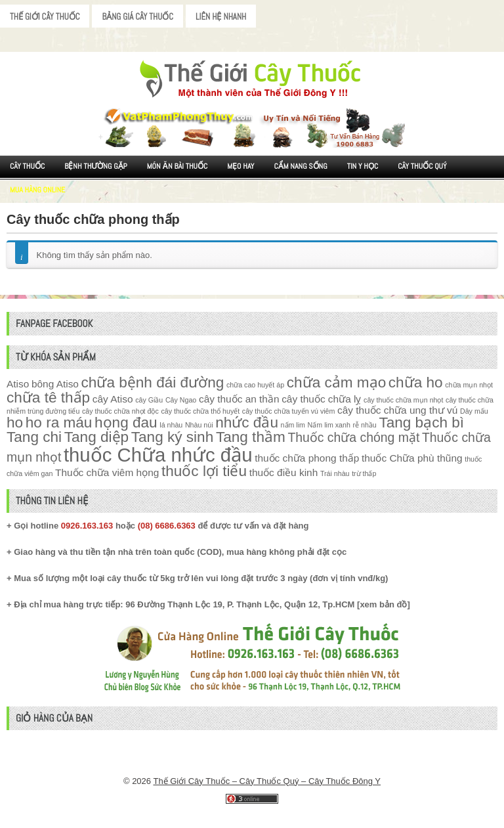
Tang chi (34, 437)
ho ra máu (59, 423)
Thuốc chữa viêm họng (107, 472)
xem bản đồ (383, 604)
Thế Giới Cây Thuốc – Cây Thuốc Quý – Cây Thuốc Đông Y (267, 781)
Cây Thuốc (27, 166)
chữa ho (416, 382)
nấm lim (293, 425)
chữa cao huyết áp (255, 385)
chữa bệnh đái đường (153, 382)
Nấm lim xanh (329, 425)
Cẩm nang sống (300, 166)
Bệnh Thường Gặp (96, 166)
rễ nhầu (364, 425)
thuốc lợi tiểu (204, 471)
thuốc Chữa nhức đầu (158, 455)
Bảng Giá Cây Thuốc (137, 17)
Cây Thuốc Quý (422, 166)
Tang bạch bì (421, 423)
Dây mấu (474, 411)
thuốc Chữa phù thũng (412, 458)
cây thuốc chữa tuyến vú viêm (289, 411)
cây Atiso (113, 399)
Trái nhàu (335, 473)
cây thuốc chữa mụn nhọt (403, 400)
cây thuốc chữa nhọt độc (120, 411)
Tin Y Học (363, 166)
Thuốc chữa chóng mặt (353, 437)
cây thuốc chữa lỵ (321, 399)
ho (15, 423)
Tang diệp (96, 437)
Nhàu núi (199, 425)
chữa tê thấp (48, 398)
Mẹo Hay (241, 166)
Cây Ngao (181, 400)
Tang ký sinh (173, 437)
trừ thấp (364, 473)
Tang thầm (251, 437)
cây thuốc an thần (239, 399)
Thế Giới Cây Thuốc (45, 17)
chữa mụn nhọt (469, 385)
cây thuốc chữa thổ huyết (200, 411)
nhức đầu (247, 423)
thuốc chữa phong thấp (307, 458)
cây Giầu (149, 400)
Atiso (18, 384)
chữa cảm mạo (336, 382)
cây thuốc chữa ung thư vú (397, 410)
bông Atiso (55, 384)
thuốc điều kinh (284, 472)
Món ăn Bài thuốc (178, 166)
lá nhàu (171, 425)
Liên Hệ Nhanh (221, 17)
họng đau (126, 423)
